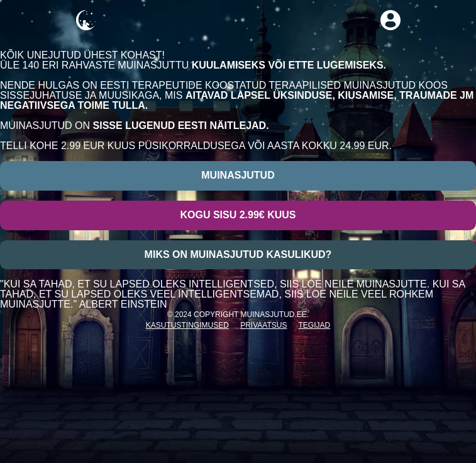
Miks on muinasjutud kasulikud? (238, 254)
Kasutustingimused (187, 325)
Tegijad (315, 325)
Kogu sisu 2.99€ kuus (238, 215)
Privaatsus (263, 325)
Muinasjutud (238, 175)
